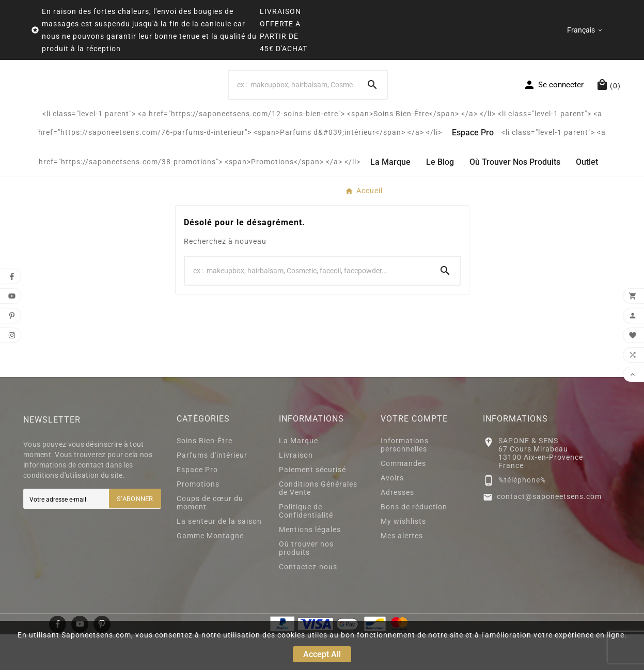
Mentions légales (310, 565)
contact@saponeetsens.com (549, 532)
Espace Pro (197, 505)
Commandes (403, 499)
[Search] (294, 103)
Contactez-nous (308, 602)
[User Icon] (553, 103)
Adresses (397, 528)
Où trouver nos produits (306, 584)
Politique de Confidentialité (306, 547)
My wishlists (403, 557)
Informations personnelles (405, 480)
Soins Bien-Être (205, 476)
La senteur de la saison (219, 557)
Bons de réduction (414, 542)
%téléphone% (522, 516)
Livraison (296, 491)
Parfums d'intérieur (212, 491)
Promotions (198, 520)
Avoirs (392, 513)
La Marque (299, 476)
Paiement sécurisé (312, 505)
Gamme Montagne (210, 571)
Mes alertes (402, 571)
